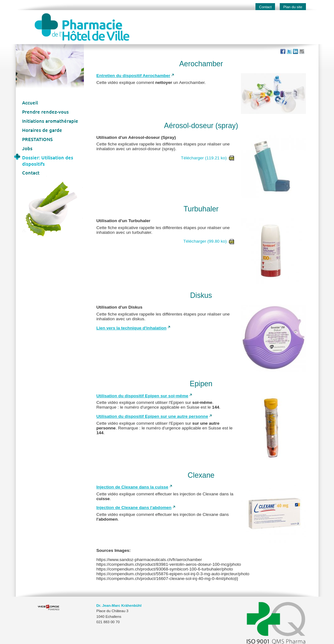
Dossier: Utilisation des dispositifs (48, 161)
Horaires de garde (42, 130)
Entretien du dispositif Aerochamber (133, 76)
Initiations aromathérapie (50, 121)
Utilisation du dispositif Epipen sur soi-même (143, 396)
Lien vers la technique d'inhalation (132, 328)
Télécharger (208, 158)
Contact (265, 7)
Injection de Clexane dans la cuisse (132, 487)
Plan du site (293, 7)
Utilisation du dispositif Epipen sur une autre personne (152, 416)
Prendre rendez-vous (45, 112)
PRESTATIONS (37, 139)
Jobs (27, 148)
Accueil (30, 103)
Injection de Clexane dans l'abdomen (134, 508)
